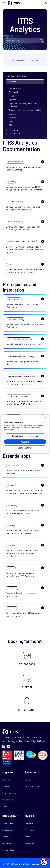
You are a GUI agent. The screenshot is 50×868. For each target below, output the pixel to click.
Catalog (28, 837)
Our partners (8, 800)
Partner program (9, 793)
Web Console (15, 117)
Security (12, 114)
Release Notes (12, 133)
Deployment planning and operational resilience (25, 105)
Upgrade (13, 100)
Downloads (30, 780)
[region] (25, 434)
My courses (30, 830)
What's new (7, 837)
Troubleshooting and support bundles (25, 110)
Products (6, 780)
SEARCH (41, 40)
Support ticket (8, 850)
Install (12, 96)
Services (6, 786)
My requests (8, 843)
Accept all (25, 442)
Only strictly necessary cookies (25, 436)
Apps (11, 121)
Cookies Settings (25, 448)
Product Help (8, 823)
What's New (11, 130)
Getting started (16, 88)
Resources (30, 843)
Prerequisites (15, 92)
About (5, 806)
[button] (44, 862)
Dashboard (30, 823)
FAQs (11, 125)
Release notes (8, 830)
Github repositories (33, 786)
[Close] (45, 418)
